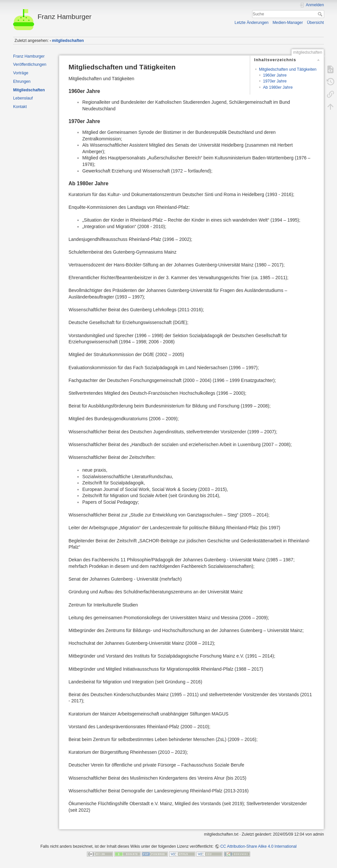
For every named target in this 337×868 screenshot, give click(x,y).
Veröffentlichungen (30, 64)
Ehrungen (22, 81)
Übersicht (315, 23)
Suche (321, 14)
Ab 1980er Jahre (278, 87)
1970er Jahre (275, 81)
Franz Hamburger (29, 56)
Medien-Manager (288, 23)
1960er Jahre (275, 75)
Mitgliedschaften (29, 90)
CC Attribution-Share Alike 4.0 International (258, 846)
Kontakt (20, 107)
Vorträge (21, 73)
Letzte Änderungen (252, 23)
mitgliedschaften (68, 41)
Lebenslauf (23, 98)
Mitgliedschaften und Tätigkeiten (288, 69)
